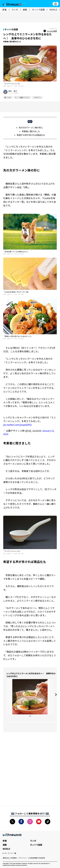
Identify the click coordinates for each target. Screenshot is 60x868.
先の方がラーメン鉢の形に (31, 127)
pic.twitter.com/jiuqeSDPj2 (17, 425)
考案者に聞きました (31, 131)
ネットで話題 (38, 10)
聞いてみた (8, 97)
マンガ (15, 10)
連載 (25, 10)
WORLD (53, 10)
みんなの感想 (50, 31)
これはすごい (37, 97)
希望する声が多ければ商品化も (31, 135)
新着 (5, 10)
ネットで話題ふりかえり (22, 97)
